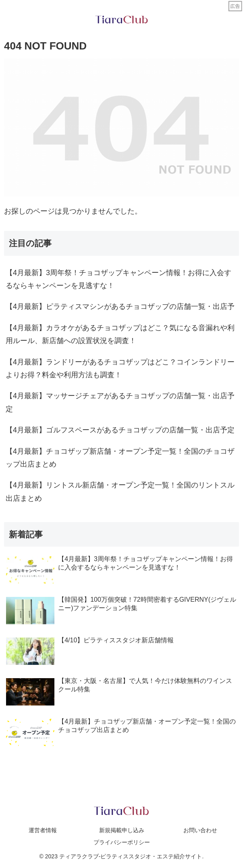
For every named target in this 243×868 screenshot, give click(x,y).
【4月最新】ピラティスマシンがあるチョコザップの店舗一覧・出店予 (120, 306)
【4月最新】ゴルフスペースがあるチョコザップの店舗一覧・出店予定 (120, 430)
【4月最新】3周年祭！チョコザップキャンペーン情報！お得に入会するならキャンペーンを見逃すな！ (118, 279)
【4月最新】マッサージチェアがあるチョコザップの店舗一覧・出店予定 (120, 402)
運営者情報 (43, 830)
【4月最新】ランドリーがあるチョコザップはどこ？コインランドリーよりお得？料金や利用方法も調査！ (120, 368)
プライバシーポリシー (122, 842)
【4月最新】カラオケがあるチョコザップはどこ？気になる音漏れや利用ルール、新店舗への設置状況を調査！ (120, 334)
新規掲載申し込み (122, 830)
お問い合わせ (200, 830)
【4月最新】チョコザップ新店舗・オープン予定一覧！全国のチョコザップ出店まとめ (120, 458)
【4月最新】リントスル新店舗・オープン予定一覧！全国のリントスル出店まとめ (120, 492)
